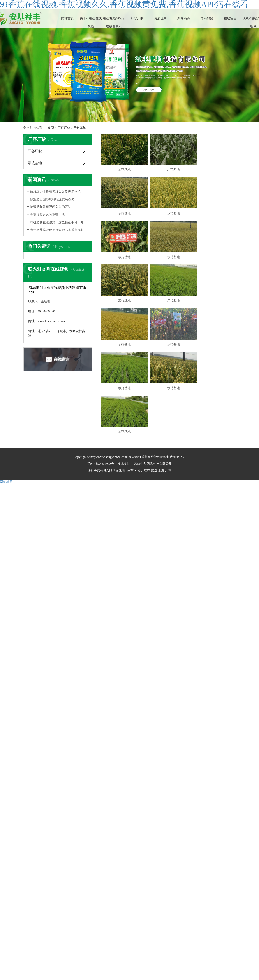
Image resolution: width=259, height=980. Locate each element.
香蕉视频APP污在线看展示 (114, 22)
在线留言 (230, 18)
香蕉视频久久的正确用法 (47, 215)
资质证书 (160, 18)
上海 (161, 403)
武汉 (154, 403)
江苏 (147, 403)
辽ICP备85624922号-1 (102, 396)
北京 (168, 403)
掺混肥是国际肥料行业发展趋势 (52, 199)
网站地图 (6, 414)
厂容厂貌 (137, 18)
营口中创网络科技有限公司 (153, 396)
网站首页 (67, 18)
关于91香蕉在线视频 (91, 22)
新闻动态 (184, 18)
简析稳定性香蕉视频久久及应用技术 (55, 192)
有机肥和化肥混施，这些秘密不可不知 (57, 222)
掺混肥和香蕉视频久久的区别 (51, 207)
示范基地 (80, 128)
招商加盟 (207, 18)
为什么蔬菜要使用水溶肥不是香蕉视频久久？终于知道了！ (59, 230)
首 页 (51, 128)
